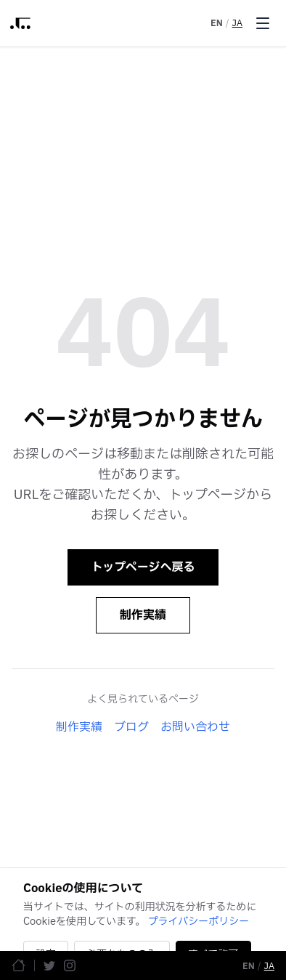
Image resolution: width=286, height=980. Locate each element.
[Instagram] (70, 965)
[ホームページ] (19, 965)
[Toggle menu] (263, 23)
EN (217, 23)
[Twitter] (49, 965)
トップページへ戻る (143, 567)
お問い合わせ (195, 727)
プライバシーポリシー (199, 922)
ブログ (131, 727)
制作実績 (143, 615)
